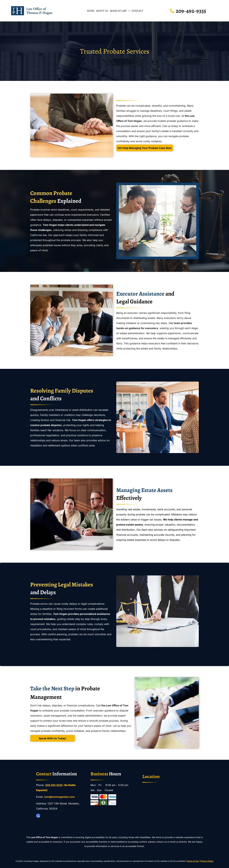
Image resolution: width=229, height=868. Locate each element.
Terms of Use (193, 861)
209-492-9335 (191, 11)
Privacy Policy (207, 861)
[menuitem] (91, 11)
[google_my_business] (38, 816)
